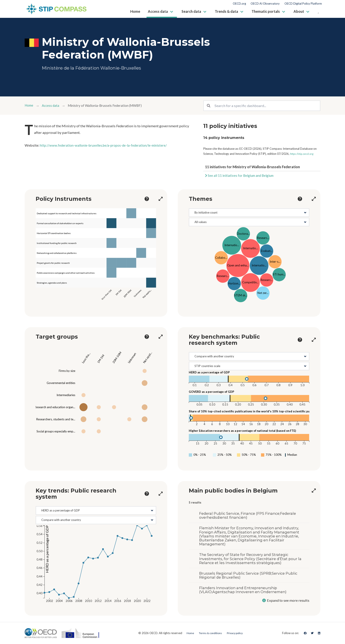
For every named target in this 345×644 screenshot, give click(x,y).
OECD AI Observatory (265, 4)
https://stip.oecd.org (303, 154)
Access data (52, 106)
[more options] (143, 199)
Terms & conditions (209, 633)
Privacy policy (236, 633)
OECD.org (239, 4)
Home (29, 106)
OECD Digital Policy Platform (303, 4)
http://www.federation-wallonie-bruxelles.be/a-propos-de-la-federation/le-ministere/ (108, 145)
